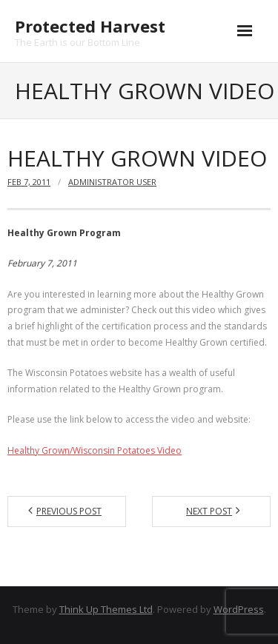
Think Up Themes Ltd (106, 609)
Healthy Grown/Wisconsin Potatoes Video (95, 450)
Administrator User (112, 182)
